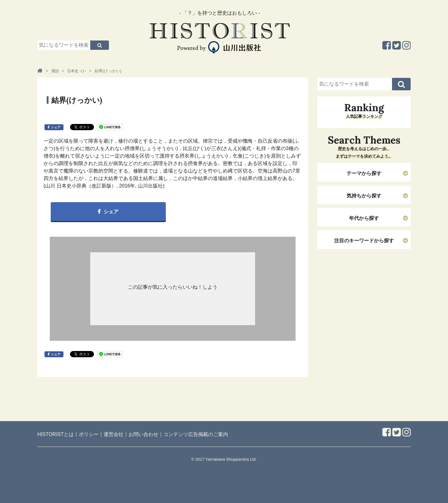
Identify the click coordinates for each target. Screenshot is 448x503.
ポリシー (89, 434)
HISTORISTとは (56, 434)
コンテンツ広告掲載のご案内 (196, 434)
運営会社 (114, 434)
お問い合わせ (143, 434)
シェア (56, 127)
